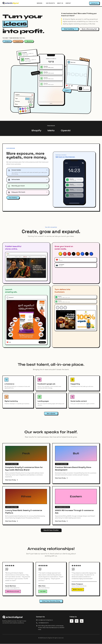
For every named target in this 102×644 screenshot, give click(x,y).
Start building (70, 29)
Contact (68, 3)
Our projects (50, 3)
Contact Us (94, 3)
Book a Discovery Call (89, 29)
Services (40, 3)
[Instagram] (77, 621)
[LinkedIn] (82, 621)
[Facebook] (72, 621)
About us (60, 3)
